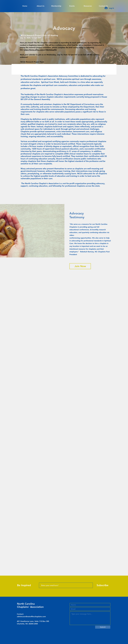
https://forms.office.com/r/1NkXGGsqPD (40, 50)
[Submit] (103, 627)
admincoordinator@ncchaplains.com (31, 617)
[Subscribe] (103, 585)
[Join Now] (80, 266)
